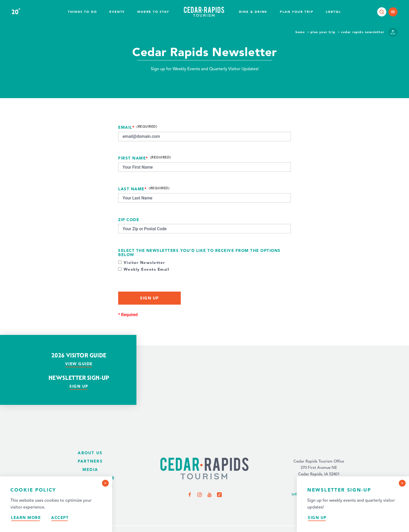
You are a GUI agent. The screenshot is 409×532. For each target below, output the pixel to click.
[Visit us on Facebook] (190, 494)
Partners (90, 461)
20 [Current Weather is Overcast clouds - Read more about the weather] (16, 12)
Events (117, 11)
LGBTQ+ (333, 11)
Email (125, 128)
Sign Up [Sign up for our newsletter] (317, 518)
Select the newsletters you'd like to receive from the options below (199, 253)
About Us (90, 453)
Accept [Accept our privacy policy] (60, 518)
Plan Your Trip (297, 11)
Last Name (131, 189)
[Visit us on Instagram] (200, 494)
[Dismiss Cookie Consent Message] (105, 483)
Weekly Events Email (147, 270)
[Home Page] (204, 469)
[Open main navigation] (393, 12)
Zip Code (129, 220)
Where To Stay (153, 11)
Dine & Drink (253, 11)
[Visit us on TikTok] (219, 494)
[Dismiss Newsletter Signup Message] (402, 483)
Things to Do (82, 11)
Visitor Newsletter (144, 263)
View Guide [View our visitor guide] (79, 364)
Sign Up (149, 298)
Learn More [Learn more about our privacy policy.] (26, 518)
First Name (132, 158)
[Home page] (204, 12)
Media (90, 469)
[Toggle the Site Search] (382, 12)
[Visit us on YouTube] (209, 494)
